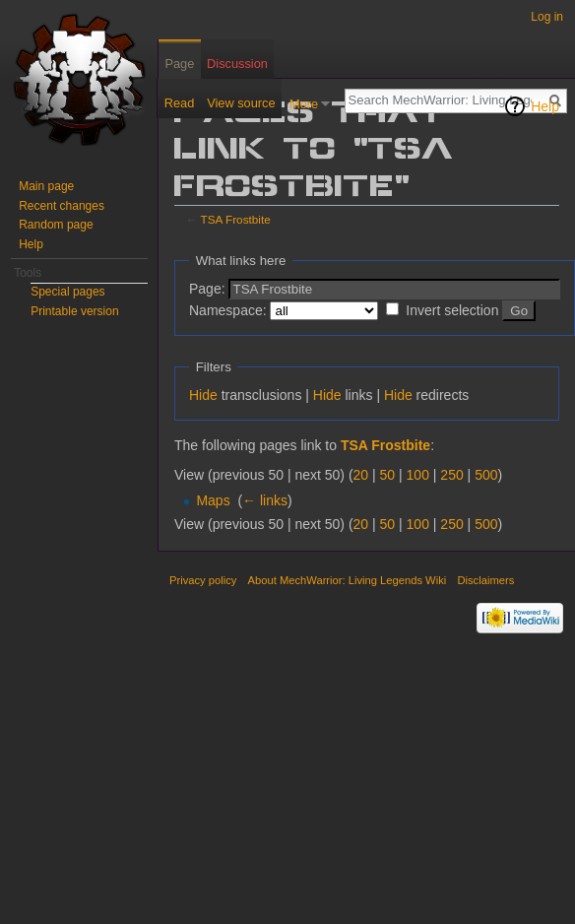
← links (265, 500)
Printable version (74, 311)
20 (361, 475)
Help (545, 106)
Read (180, 103)
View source (241, 103)
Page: (207, 289)
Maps (213, 500)
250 (451, 475)
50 (388, 475)
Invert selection (452, 310)
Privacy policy (203, 580)
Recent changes (62, 206)
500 (486, 475)
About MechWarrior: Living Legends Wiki (348, 580)
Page (179, 64)
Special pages (67, 292)
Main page (46, 186)
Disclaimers (485, 580)
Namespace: (228, 310)
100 (418, 475)
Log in (547, 17)
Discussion (237, 64)
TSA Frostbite (236, 219)
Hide (203, 395)
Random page (56, 225)
